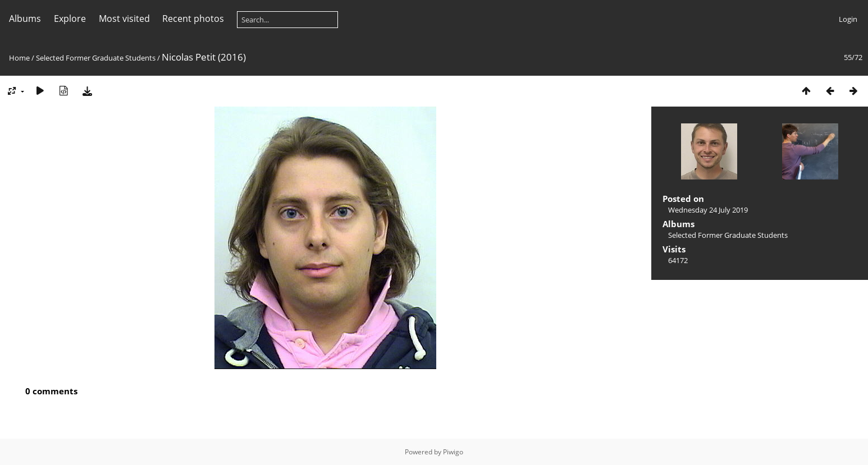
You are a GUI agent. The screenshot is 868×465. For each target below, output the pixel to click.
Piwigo (453, 452)
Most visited (124, 19)
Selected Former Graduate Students (96, 58)
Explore (70, 19)
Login (848, 19)
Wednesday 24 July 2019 (708, 210)
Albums (25, 19)
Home (19, 58)
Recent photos (193, 19)
